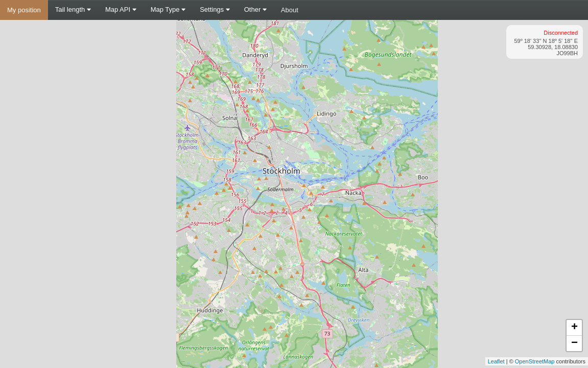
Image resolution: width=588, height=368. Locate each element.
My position (24, 10)
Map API (121, 9)
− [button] (574, 343)
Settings (215, 9)
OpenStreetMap (535, 361)
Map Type (168, 9)
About (290, 10)
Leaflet (496, 361)
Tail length (73, 9)
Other (255, 9)
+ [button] (574, 328)
